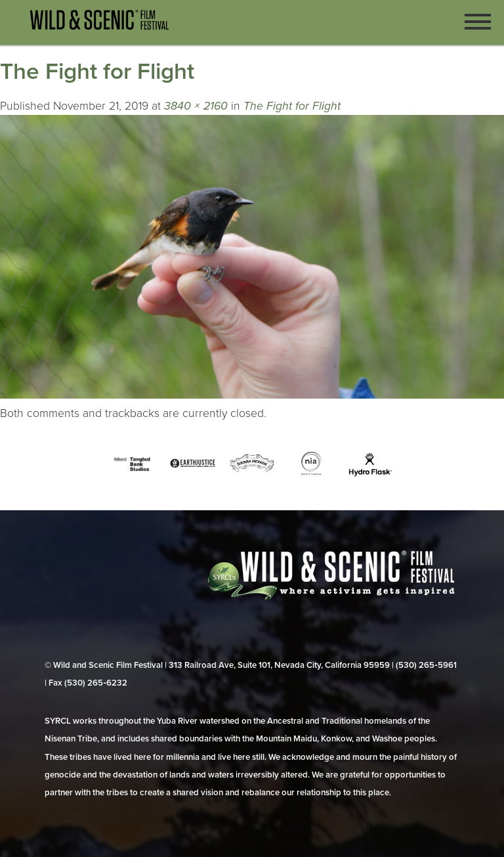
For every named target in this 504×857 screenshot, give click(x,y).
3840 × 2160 (196, 106)
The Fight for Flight (292, 106)
